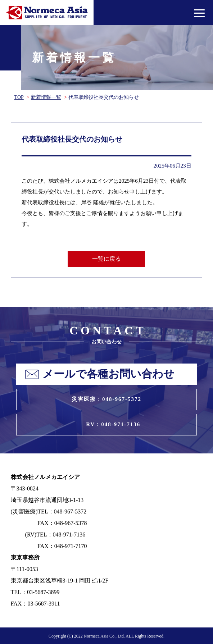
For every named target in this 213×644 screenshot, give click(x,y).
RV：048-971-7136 (113, 424)
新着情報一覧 (46, 97)
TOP (19, 97)
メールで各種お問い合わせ (108, 374)
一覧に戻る (106, 259)
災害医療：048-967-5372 (106, 399)
